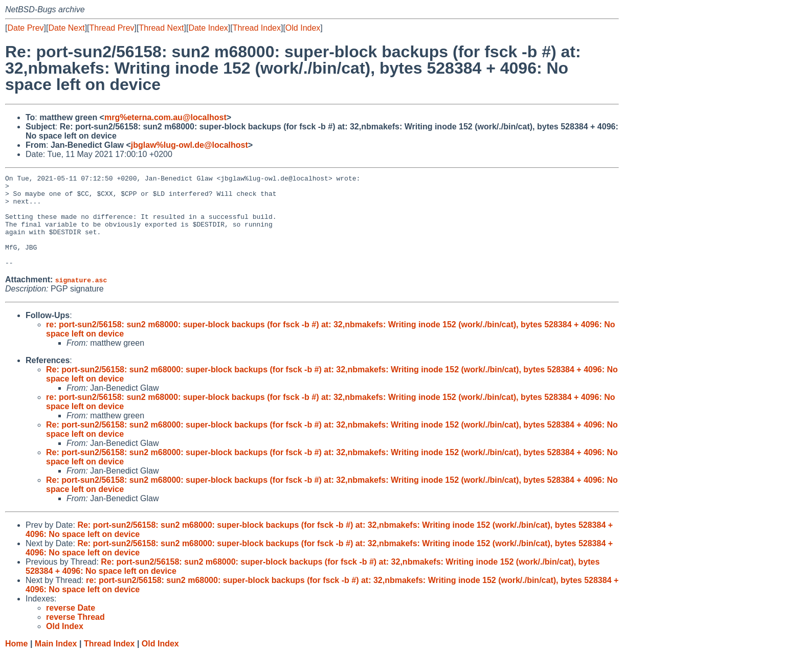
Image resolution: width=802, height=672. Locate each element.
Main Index (56, 662)
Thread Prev (112, 28)
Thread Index (257, 28)
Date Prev (25, 28)
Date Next (66, 28)
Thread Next (161, 28)
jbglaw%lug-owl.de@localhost (190, 145)
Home (16, 662)
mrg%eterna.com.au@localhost (165, 117)
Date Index (208, 28)
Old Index (303, 28)
